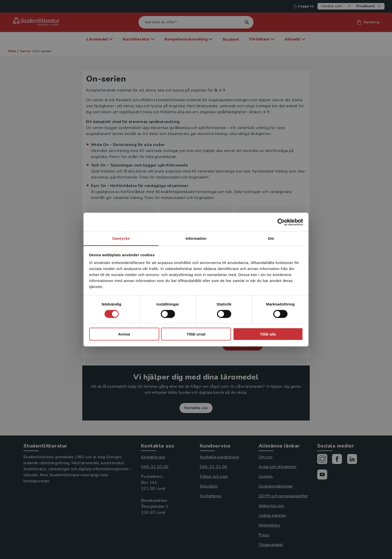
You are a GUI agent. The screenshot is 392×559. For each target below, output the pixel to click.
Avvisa (124, 334)
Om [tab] (271, 238)
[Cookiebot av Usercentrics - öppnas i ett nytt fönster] (281, 222)
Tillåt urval (196, 334)
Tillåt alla (268, 334)
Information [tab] (196, 238)
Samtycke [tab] (121, 238)
